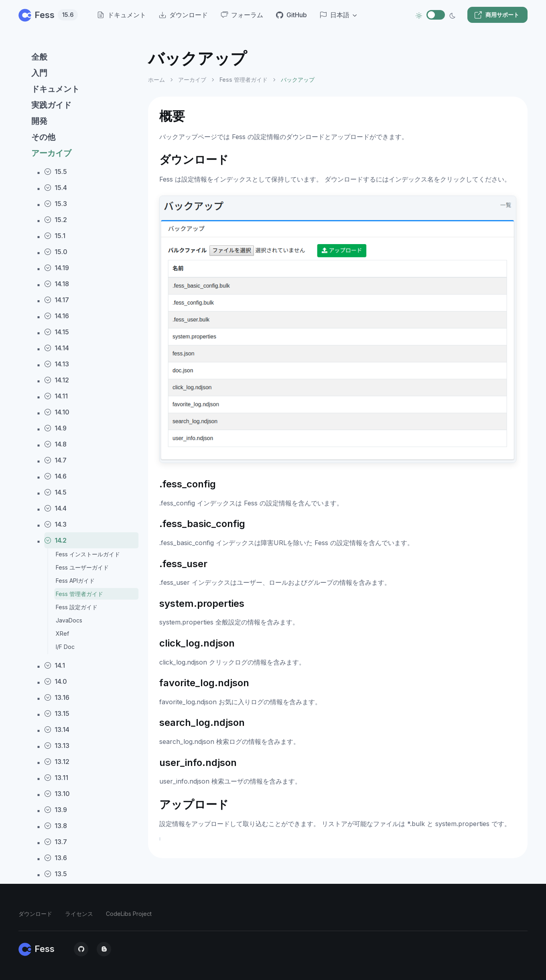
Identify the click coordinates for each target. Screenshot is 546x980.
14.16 (57, 316)
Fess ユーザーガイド (82, 567)
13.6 (56, 858)
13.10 (57, 794)
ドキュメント (55, 89)
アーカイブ (51, 153)
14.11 (56, 396)
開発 (39, 121)
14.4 (55, 508)
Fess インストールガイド (88, 554)
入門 (39, 73)
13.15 (57, 713)
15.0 (56, 252)
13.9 (56, 810)
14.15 (57, 332)
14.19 (57, 268)
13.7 (56, 842)
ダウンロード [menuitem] (183, 15)
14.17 (57, 300)
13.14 (57, 729)
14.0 (56, 681)
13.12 (57, 762)
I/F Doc (65, 647)
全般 (39, 57)
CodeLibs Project (129, 914)
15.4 (56, 188)
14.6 (55, 476)
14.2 (55, 540)
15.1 (55, 236)
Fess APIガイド (75, 581)
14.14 (57, 348)
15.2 (56, 220)
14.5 (55, 492)
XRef (62, 633)
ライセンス (79, 914)
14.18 (57, 284)
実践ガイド (51, 105)
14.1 (55, 665)
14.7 (55, 460)
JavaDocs (69, 620)
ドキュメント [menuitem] (122, 15)
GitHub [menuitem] (291, 15)
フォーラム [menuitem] (242, 15)
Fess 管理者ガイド (79, 594)
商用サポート (497, 15)
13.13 (57, 746)
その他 (43, 137)
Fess (48, 15)
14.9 (55, 428)
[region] (78, 508)
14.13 (57, 364)
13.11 (56, 778)
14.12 (57, 380)
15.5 (56, 172)
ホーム (156, 80)
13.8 (56, 826)
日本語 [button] (335, 15)
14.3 (55, 524)
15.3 (56, 204)
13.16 (57, 697)
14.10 (57, 412)
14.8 (55, 444)
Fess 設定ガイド (77, 607)
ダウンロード (35, 914)
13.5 (56, 874)
